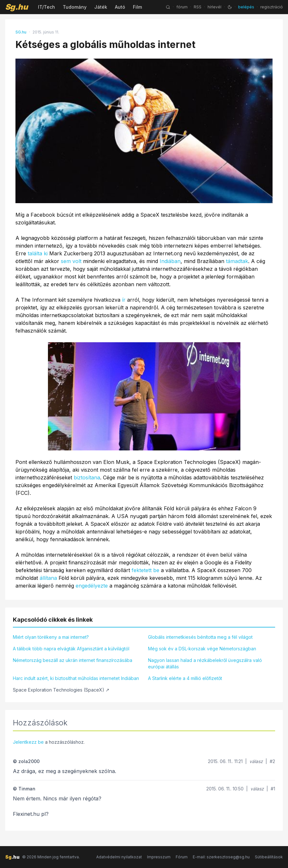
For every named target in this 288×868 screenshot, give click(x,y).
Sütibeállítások (269, 857)
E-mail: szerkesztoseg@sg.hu (221, 857)
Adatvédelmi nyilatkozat (119, 857)
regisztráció (272, 7)
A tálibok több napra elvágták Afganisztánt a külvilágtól (71, 649)
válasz (256, 761)
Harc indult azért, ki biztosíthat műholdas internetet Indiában (76, 678)
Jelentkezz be (28, 742)
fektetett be (145, 570)
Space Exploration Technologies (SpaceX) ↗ (61, 690)
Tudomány (75, 7)
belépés (246, 7)
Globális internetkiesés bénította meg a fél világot (200, 637)
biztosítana (87, 477)
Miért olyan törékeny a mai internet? (51, 637)
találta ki (38, 253)
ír (124, 300)
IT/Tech (46, 7)
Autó (120, 7)
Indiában (170, 261)
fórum (182, 7)
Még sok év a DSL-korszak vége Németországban (202, 649)
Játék (101, 7)
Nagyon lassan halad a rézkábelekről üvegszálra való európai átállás (205, 663)
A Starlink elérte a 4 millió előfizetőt (185, 678)
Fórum (182, 857)
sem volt (71, 261)
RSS (198, 7)
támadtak (237, 261)
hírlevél (214, 7)
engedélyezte (92, 586)
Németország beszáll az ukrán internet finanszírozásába (73, 660)
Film (137, 7)
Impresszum (159, 857)
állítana (48, 578)
